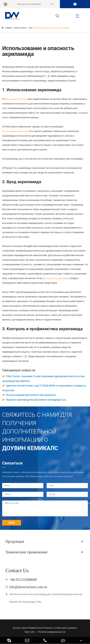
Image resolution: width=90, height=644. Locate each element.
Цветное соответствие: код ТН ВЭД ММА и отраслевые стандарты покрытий (44, 388)
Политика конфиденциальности (52, 632)
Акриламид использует (16, 99)
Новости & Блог (20, 28)
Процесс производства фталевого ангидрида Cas (36, 400)
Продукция (15, 541)
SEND (12, 523)
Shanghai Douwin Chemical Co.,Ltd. (44, 628)
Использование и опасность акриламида (52, 28)
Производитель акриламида (56, 278)
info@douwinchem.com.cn (28, 587)
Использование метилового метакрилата (31, 395)
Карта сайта (30, 632)
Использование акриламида (16, 131)
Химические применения (26, 552)
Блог (31, 28)
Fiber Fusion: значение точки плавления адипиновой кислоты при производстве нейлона (43, 379)
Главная (8, 28)
